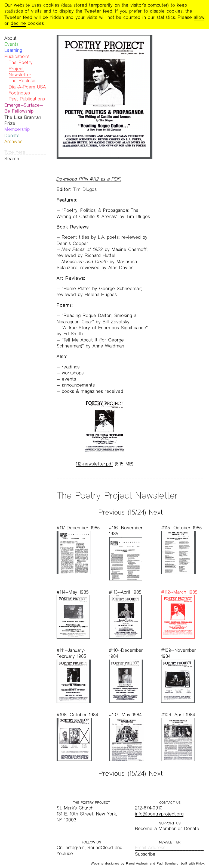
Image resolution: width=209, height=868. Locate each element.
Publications (17, 56)
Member (167, 828)
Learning (13, 50)
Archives (13, 141)
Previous (112, 512)
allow (199, 17)
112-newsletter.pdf (94, 464)
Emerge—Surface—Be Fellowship (24, 108)
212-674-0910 (149, 808)
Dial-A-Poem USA (27, 87)
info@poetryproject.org (159, 814)
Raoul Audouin (137, 863)
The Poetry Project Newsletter (21, 68)
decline (18, 23)
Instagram (75, 847)
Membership (17, 129)
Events (11, 44)
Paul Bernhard (168, 863)
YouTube (65, 853)
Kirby (200, 863)
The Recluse (22, 81)
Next (156, 512)
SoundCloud (100, 847)
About (10, 38)
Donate (12, 135)
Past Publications (27, 99)
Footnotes (19, 93)
